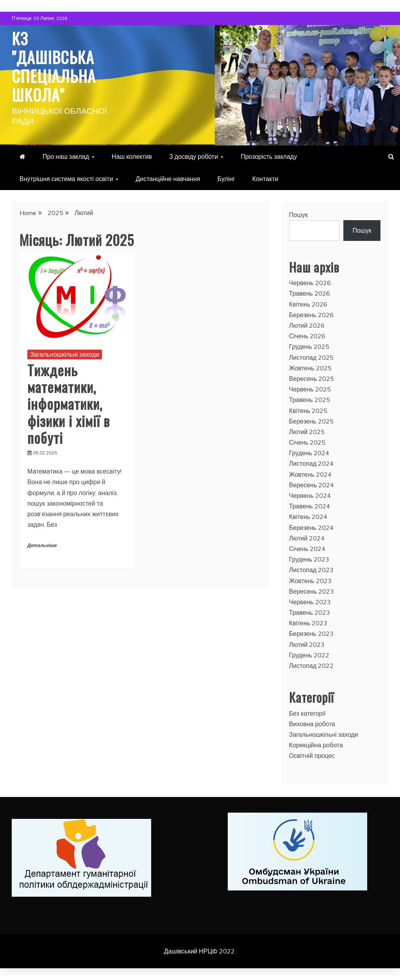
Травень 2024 (310, 506)
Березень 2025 (311, 421)
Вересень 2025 (312, 379)
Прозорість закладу (269, 156)
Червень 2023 (310, 602)
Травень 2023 (310, 612)
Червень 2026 (310, 283)
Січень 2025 (307, 442)
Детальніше (42, 546)
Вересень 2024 (312, 485)
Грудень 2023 (309, 559)
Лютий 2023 (307, 644)
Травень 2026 (310, 293)
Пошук (298, 215)
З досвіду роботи (194, 156)
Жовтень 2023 (310, 581)
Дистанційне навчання (168, 179)
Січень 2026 (307, 336)
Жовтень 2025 (310, 368)
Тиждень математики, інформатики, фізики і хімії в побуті (69, 404)
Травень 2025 (310, 400)
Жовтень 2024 (310, 474)
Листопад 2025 (311, 357)
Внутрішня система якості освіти (66, 179)
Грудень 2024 (309, 453)
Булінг (226, 179)
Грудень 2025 (309, 346)
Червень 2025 (310, 389)
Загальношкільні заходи (65, 354)
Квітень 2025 (308, 411)
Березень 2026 (311, 315)
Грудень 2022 (309, 655)
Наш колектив (132, 156)
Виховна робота (312, 724)
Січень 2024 (307, 549)
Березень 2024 (311, 528)
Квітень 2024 (308, 517)
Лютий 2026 (307, 325)
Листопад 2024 (311, 463)
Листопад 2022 (311, 666)
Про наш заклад (66, 156)
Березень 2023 (311, 634)
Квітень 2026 (308, 304)
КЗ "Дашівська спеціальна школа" (54, 66)
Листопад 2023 (311, 570)
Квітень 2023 (308, 623)
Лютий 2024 (307, 538)
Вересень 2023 (312, 591)
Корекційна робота (316, 745)
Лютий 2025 (307, 432)
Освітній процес (312, 756)
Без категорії (307, 713)
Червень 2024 (310, 495)
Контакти (265, 179)
